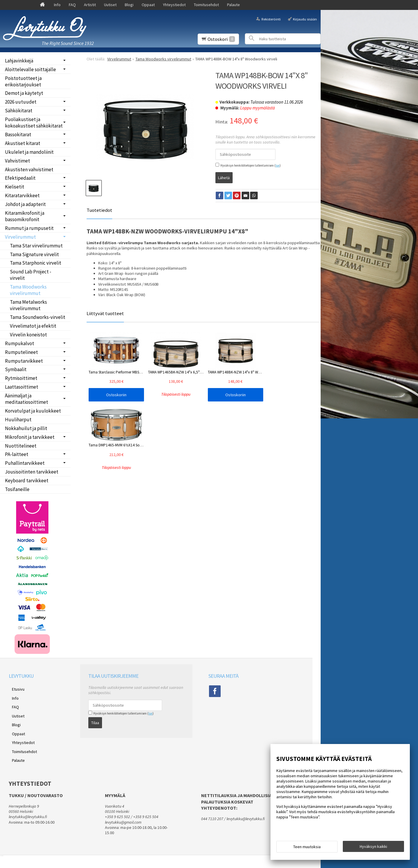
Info (57, 5)
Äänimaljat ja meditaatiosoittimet (27, 399)
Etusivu (15, 688)
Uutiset (110, 5)
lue (278, 165)
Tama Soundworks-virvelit (38, 317)
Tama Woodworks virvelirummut (28, 290)
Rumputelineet (21, 352)
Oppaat (148, 5)
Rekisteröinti (271, 19)
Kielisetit (15, 187)
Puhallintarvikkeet (25, 463)
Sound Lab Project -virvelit (31, 275)
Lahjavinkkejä (19, 61)
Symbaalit (16, 369)
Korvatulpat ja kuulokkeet (33, 411)
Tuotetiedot (99, 209)
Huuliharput (18, 420)
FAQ (72, 5)
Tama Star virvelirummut (36, 246)
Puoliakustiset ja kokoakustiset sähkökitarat (34, 123)
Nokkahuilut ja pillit (26, 428)
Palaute (233, 5)
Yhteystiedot (174, 5)
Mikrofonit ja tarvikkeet (30, 437)
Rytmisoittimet (21, 378)
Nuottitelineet (21, 446)
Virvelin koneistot (28, 335)
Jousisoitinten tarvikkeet (32, 472)
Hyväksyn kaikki (373, 848)
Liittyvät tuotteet (105, 312)
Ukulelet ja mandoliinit (29, 152)
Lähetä (224, 176)
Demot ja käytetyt (24, 93)
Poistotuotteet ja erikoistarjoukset (23, 81)
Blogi (129, 5)
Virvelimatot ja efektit (33, 326)
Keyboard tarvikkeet (27, 481)
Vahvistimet (17, 161)
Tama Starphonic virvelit (36, 263)
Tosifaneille (17, 489)
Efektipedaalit (20, 178)
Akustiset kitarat (23, 143)
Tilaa (95, 721)
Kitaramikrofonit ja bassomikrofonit (25, 216)
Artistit (90, 5)
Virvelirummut (20, 237)
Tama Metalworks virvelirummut (28, 305)
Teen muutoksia (307, 848)
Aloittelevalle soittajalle (30, 69)
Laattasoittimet (22, 387)
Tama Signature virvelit (34, 254)
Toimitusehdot (206, 5)
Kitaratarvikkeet (22, 195)
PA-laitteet (17, 454)
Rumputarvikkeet (24, 361)
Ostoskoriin (110, 394)
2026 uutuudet (21, 102)
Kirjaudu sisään (305, 19)
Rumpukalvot (20, 343)
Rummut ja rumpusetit (29, 228)
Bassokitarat (18, 135)
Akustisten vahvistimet (29, 170)
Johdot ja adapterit (25, 204)
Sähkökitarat (19, 111)
